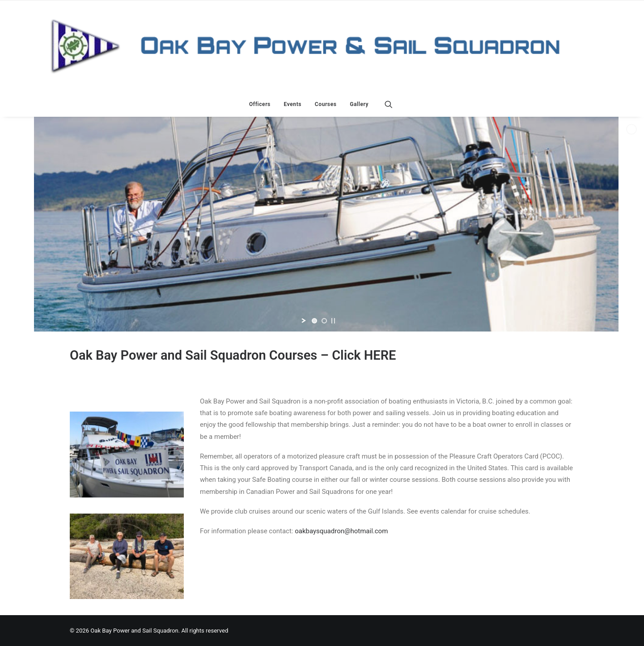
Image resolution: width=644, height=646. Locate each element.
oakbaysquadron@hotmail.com (341, 531)
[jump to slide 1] (314, 321)
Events (293, 104)
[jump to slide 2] (324, 321)
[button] (393, 104)
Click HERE (364, 355)
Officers (260, 104)
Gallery (359, 104)
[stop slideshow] (333, 321)
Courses (326, 104)
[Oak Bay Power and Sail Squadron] (322, 46)
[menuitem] (260, 104)
